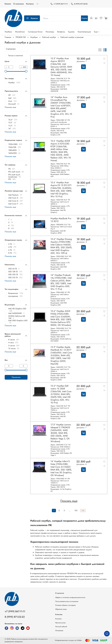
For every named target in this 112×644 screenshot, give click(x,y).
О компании (19, 4)
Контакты (30, 4)
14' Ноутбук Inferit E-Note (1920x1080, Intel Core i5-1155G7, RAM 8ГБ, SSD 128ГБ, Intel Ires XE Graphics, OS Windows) (61, 468)
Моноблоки (20, 32)
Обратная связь (61, 609)
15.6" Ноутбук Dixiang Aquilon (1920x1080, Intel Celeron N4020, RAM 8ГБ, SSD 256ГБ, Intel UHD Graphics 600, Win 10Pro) (61, 246)
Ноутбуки (8, 32)
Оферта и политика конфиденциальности (70, 597)
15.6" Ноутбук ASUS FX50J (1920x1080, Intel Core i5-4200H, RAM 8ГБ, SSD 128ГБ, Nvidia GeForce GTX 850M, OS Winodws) (61, 318)
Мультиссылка (60, 623)
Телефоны (61, 32)
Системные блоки (35, 32)
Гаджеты (71, 32)
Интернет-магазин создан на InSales (68, 640)
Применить (16, 377)
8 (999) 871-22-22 (79, 4)
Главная (8, 37)
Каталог (8, 4)
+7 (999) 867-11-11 (59, 4)
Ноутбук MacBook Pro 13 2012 (61, 220)
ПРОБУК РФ (21, 37)
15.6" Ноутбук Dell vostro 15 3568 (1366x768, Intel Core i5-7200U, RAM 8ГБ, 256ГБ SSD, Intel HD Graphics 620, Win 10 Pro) (61, 394)
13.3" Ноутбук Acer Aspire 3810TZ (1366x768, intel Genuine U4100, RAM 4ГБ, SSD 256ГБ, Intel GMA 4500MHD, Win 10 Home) (61, 67)
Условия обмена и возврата (65, 605)
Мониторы (50, 32)
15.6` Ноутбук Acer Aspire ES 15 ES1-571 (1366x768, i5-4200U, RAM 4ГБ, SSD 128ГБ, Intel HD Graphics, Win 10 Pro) (61, 189)
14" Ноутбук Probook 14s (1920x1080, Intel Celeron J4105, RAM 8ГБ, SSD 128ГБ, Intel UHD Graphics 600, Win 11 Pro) (61, 282)
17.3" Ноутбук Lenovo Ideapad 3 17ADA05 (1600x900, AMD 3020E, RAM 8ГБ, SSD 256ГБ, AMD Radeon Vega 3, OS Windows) (61, 433)
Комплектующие (84, 32)
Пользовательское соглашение (67, 601)
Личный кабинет (61, 627)
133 (76, 510)
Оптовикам (59, 630)
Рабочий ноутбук (49, 37)
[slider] (6, 71)
